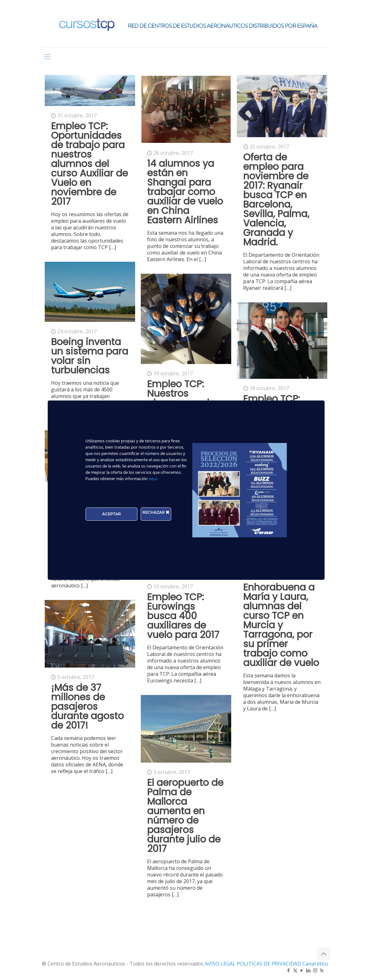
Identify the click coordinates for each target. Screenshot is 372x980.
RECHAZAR (156, 512)
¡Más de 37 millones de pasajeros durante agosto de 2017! (87, 707)
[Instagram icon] (315, 970)
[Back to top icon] (324, 954)
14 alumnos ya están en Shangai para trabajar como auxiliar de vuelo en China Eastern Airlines (185, 192)
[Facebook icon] (289, 970)
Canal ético (315, 964)
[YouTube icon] (302, 970)
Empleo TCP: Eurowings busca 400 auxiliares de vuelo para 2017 (183, 616)
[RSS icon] (322, 970)
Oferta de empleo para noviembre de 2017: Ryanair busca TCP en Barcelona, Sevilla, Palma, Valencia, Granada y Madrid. (276, 200)
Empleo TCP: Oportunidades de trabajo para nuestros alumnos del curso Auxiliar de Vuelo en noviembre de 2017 (89, 164)
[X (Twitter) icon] (295, 970)
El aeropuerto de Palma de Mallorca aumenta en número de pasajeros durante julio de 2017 (185, 816)
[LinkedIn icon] (309, 970)
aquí (153, 479)
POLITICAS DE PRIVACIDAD (270, 964)
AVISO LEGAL (221, 964)
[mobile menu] (47, 56)
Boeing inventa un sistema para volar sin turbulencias (90, 356)
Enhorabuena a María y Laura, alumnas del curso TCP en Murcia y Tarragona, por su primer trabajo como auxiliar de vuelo (281, 625)
